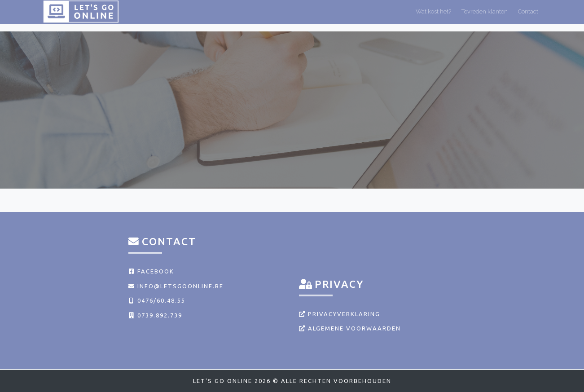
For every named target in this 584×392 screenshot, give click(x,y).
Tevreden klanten (485, 15)
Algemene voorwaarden (350, 328)
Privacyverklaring (340, 314)
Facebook (151, 271)
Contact (528, 15)
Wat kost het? (433, 15)
